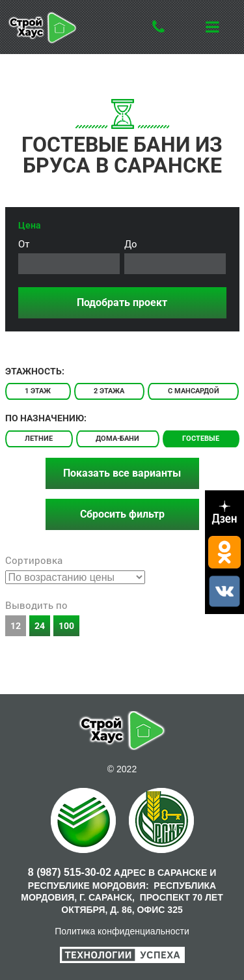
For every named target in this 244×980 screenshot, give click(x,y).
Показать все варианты (122, 473)
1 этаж (38, 391)
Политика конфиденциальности (122, 931)
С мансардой (194, 391)
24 (40, 626)
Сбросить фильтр (122, 514)
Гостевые (201, 439)
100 (66, 626)
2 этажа (109, 391)
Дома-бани (117, 439)
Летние (39, 439)
